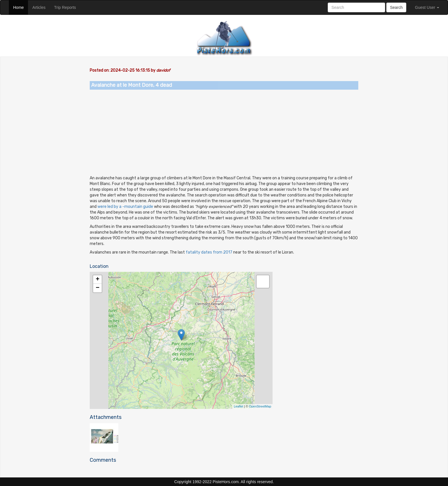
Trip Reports (67, 7)
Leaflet (238, 406)
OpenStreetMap (260, 406)
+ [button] (98, 280)
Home (21, 7)
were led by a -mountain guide (125, 207)
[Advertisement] (224, 132)
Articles (41, 7)
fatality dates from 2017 (209, 252)
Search (396, 7)
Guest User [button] (427, 7)
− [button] (98, 288)
